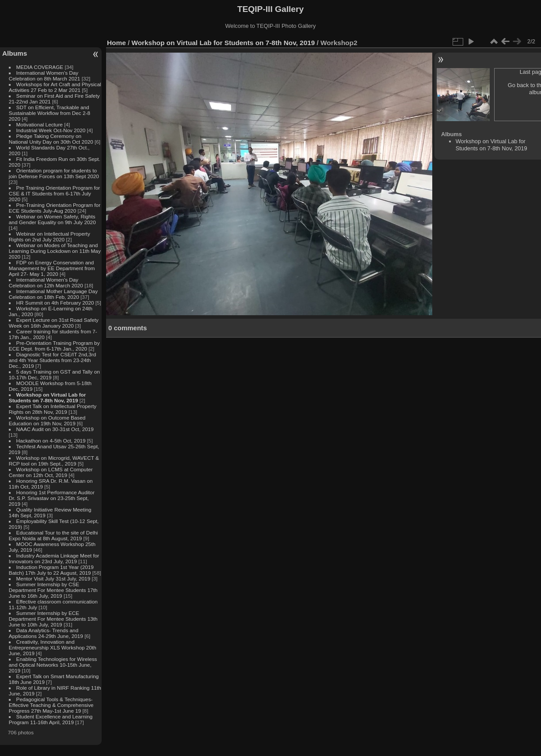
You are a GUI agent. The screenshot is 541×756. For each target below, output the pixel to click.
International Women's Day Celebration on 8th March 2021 (45, 76)
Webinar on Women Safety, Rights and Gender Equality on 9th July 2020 (52, 219)
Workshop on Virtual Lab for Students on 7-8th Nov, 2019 (48, 397)
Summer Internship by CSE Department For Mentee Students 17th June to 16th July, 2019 (53, 590)
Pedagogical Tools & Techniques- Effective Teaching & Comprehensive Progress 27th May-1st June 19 (51, 705)
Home (116, 43)
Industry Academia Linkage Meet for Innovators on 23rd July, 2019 (54, 558)
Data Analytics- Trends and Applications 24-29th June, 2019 (46, 633)
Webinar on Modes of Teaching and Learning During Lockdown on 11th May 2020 (55, 251)
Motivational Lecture (40, 124)
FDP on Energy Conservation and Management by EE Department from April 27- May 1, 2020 (52, 268)
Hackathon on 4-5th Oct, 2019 (51, 441)
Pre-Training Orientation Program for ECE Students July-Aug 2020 (55, 208)
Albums (15, 53)
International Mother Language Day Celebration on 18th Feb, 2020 (53, 294)
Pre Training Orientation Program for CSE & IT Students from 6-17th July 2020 (54, 193)
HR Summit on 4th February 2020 (55, 303)
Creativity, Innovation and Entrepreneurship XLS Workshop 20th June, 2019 (53, 647)
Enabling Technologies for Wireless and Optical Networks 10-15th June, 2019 (53, 665)
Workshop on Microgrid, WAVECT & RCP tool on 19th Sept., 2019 (54, 461)
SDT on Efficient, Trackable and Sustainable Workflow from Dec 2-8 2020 (50, 113)
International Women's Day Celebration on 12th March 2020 (46, 283)
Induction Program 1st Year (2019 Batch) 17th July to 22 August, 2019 (51, 570)
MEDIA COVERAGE (40, 67)
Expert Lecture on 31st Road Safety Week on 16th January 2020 (54, 323)
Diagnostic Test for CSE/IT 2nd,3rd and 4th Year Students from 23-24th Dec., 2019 (52, 360)
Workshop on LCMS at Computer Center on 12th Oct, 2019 (51, 472)
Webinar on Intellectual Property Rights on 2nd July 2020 (50, 237)
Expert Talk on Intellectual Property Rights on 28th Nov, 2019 (53, 409)
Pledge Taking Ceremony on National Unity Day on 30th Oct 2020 (51, 139)
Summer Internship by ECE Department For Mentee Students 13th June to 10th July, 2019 (53, 619)
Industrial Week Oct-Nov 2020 (51, 130)
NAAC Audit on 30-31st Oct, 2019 (55, 429)
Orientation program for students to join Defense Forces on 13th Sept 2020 (54, 173)
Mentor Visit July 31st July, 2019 (54, 578)
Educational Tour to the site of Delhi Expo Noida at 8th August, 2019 (53, 535)
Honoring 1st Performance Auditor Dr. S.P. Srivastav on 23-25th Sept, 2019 (52, 498)
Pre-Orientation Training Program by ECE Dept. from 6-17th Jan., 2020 (54, 346)
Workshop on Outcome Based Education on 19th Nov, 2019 (47, 420)
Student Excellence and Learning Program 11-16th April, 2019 (51, 719)
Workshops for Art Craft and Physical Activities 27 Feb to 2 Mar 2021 (55, 87)
